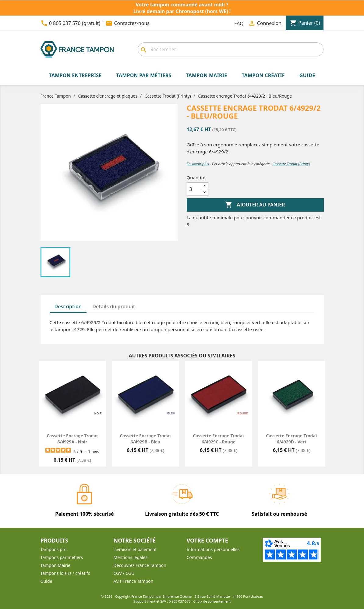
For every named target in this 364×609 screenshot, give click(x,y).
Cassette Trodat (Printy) (291, 164)
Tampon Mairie (55, 565)
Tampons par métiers (62, 557)
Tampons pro (54, 549)
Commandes (199, 557)
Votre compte (207, 540)
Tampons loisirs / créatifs (65, 573)
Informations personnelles (213, 549)
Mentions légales (131, 557)
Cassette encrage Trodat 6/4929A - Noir (72, 439)
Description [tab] (68, 306)
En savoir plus (198, 164)
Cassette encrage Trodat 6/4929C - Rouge (219, 439)
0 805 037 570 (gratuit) (75, 23)
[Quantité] (194, 189)
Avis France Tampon (134, 581)
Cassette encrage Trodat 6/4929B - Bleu (145, 439)
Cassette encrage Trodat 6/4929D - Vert (292, 439)
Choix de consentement (212, 601)
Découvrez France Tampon (140, 565)
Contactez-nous (132, 23)
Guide (46, 581)
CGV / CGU (124, 573)
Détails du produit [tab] (114, 306)
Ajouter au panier (255, 205)
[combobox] (231, 49)
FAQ (239, 23)
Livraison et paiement (135, 549)
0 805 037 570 (180, 601)
